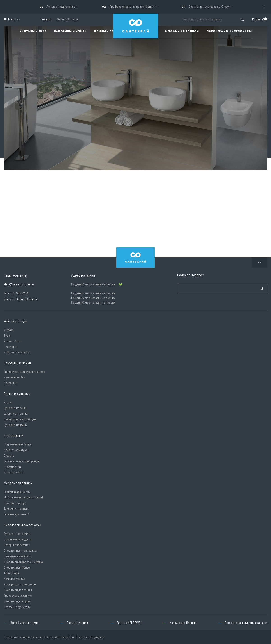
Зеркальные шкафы (17, 492)
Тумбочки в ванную (16, 509)
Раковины (10, 383)
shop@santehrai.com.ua (19, 284)
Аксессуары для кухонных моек (24, 372)
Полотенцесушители (17, 607)
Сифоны (9, 456)
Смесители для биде (17, 568)
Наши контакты (15, 275)
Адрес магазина (83, 275)
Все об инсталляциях (24, 623)
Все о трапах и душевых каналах (246, 623)
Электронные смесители (20, 584)
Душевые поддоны (15, 425)
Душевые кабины (15, 408)
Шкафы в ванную (15, 503)
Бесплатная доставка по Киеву (209, 7)
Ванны (8, 402)
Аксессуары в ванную (18, 596)
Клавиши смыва (14, 472)
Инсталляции (12, 467)
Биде (7, 336)
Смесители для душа (17, 601)
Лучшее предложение (61, 7)
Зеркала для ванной (17, 514)
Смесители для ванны (18, 590)
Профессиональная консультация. (132, 7)
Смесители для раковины (20, 551)
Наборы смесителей (17, 545)
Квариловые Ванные (183, 623)
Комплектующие (14, 579)
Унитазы (9, 330)
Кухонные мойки (14, 377)
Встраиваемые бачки (17, 444)
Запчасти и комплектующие (22, 461)
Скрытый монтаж (78, 623)
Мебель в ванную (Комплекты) (23, 497)
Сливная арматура (16, 450)
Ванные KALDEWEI (129, 623)
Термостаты (11, 573)
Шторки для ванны (16, 414)
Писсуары (10, 347)
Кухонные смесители (17, 556)
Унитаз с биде (12, 341)
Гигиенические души (17, 539)
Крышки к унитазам (16, 352)
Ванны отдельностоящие (20, 419)
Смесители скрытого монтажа (23, 562)
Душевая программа (17, 534)
